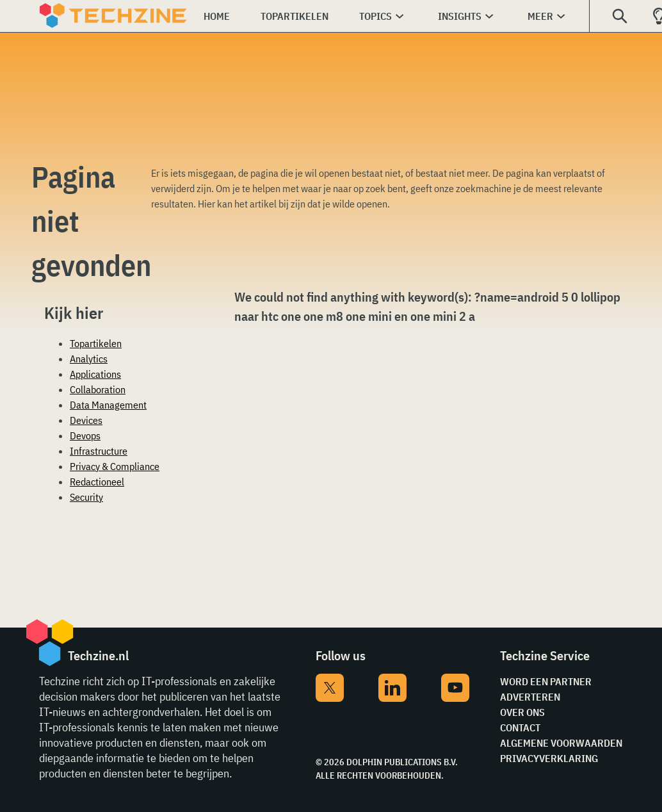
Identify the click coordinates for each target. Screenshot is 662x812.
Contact (520, 727)
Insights (460, 16)
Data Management (108, 405)
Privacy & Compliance (115, 466)
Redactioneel (97, 482)
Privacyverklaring (549, 758)
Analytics (89, 359)
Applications (95, 374)
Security (86, 497)
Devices (86, 420)
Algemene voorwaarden (561, 743)
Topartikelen (295, 16)
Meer (540, 16)
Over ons (522, 712)
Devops (85, 435)
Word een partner (546, 681)
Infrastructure (99, 451)
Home (217, 16)
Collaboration (98, 389)
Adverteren (530, 697)
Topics (375, 16)
